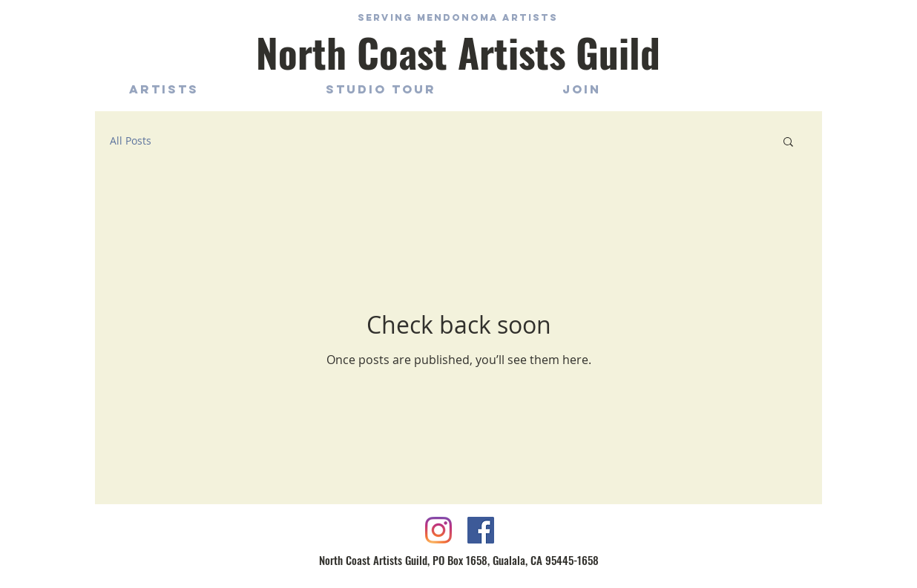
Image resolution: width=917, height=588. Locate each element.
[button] (788, 143)
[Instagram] (438, 530)
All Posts (131, 141)
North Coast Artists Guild (458, 52)
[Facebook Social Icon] (481, 530)
